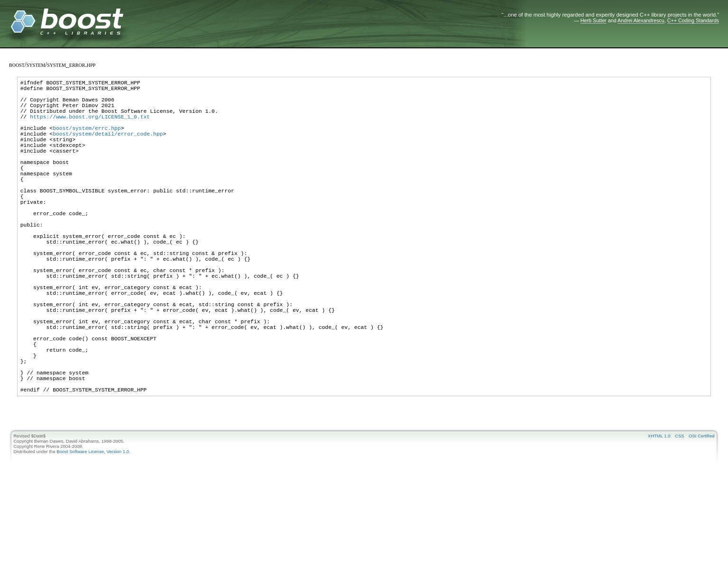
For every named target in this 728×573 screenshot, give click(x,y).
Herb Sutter (594, 20)
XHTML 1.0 (659, 514)
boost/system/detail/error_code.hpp (108, 148)
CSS (680, 514)
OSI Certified (701, 514)
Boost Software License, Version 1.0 (93, 530)
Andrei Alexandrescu (641, 20)
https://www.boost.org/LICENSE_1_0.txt (90, 126)
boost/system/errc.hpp (87, 141)
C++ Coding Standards (693, 20)
